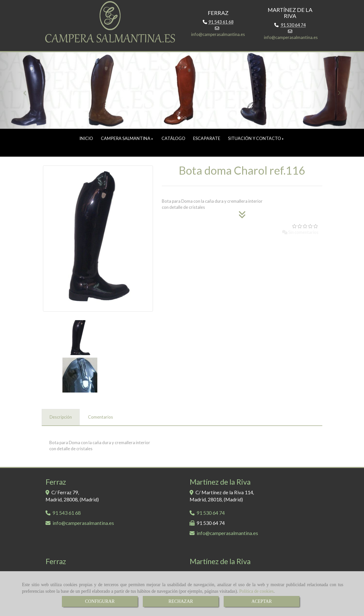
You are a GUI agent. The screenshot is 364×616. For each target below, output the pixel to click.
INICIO (86, 140)
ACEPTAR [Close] (262, 601)
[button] (27, 92)
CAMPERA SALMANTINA (127, 140)
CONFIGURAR (100, 601)
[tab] (61, 382)
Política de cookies (256, 591)
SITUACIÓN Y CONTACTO (256, 140)
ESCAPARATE (207, 140)
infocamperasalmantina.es (218, 36)
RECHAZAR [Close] (181, 601)
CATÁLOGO (173, 140)
